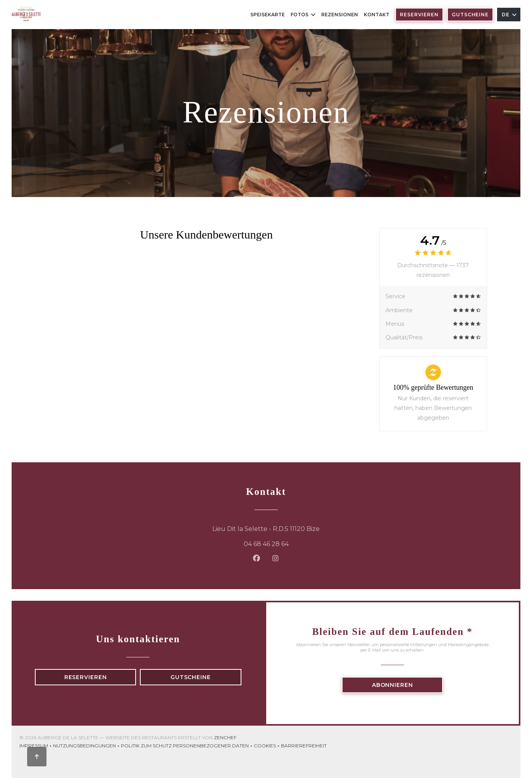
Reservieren (419, 15)
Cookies (267, 746)
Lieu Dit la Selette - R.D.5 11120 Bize (308, 528)
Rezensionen (340, 15)
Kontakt (377, 15)
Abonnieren (393, 685)
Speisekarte (268, 15)
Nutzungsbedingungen (87, 746)
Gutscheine (470, 15)
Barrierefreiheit (304, 746)
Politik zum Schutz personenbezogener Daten (187, 746)
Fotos (303, 15)
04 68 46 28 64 (266, 544)
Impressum (36, 746)
